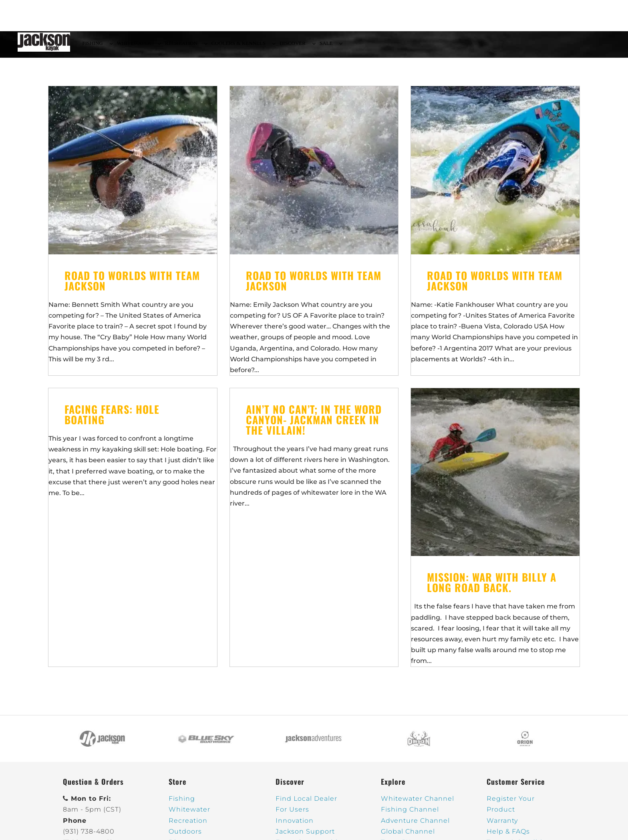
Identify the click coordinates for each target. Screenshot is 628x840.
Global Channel (408, 836)
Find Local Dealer (306, 803)
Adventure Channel (415, 825)
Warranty (502, 825)
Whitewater (189, 814)
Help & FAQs (508, 836)
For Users (292, 814)
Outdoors (185, 836)
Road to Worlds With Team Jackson (132, 285)
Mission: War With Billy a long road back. (492, 587)
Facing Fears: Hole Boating (112, 419)
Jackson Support (305, 836)
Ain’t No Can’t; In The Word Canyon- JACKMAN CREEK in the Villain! (314, 424)
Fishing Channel (410, 814)
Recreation (188, 825)
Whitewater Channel (418, 803)
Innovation (295, 825)
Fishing (182, 803)
